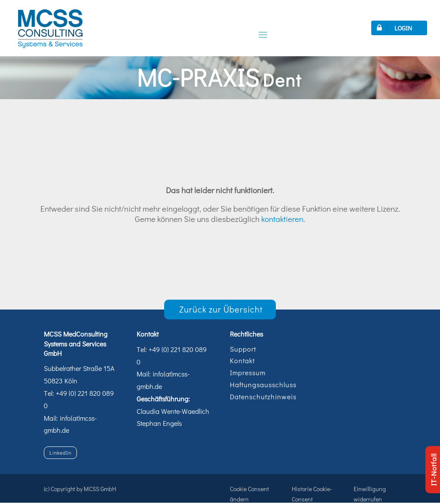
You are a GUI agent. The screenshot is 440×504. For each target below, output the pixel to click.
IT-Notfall (433, 470)
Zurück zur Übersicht (221, 309)
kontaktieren (282, 219)
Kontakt (242, 360)
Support (243, 349)
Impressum (248, 372)
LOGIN (393, 28)
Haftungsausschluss (263, 384)
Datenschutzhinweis (263, 396)
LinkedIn (60, 452)
